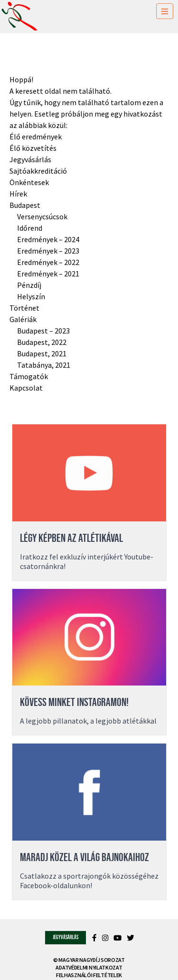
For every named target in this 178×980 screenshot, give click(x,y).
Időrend (30, 228)
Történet (24, 308)
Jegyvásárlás (30, 159)
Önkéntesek (29, 182)
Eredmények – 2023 (48, 251)
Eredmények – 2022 (48, 262)
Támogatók (29, 376)
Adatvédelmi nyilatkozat (89, 967)
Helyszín (31, 296)
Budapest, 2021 (42, 353)
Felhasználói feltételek (89, 975)
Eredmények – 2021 (48, 274)
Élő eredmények (36, 137)
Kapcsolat (26, 388)
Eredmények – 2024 (48, 239)
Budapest (25, 205)
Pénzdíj (29, 285)
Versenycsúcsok (42, 216)
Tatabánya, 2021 (44, 365)
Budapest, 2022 (42, 342)
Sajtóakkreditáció (38, 171)
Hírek (18, 194)
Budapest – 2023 (43, 331)
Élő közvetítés (33, 148)
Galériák (23, 319)
